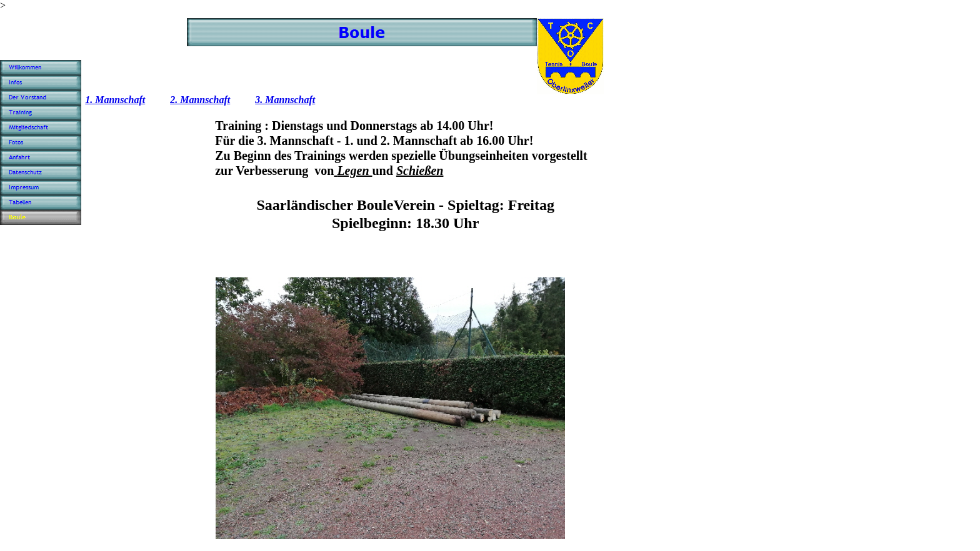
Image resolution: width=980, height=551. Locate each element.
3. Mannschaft (285, 100)
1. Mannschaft (115, 100)
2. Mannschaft (200, 100)
